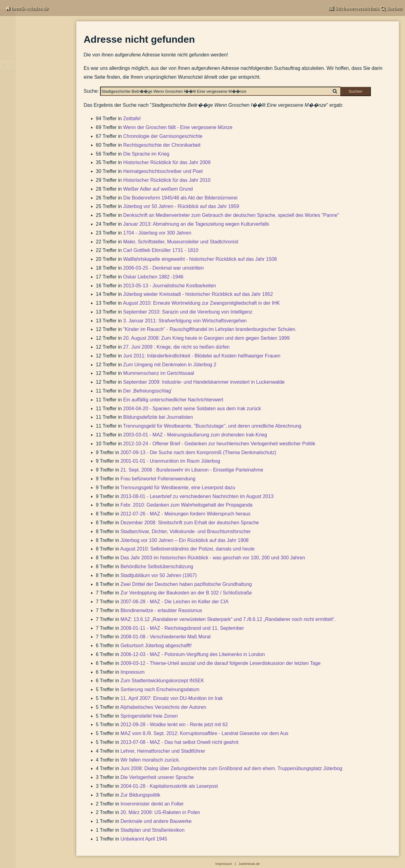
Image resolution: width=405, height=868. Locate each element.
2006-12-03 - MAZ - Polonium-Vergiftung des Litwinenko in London (193, 654)
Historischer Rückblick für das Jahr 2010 (167, 180)
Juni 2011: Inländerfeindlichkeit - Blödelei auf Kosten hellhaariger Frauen (202, 356)
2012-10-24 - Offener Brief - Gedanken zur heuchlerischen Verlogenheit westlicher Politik (219, 444)
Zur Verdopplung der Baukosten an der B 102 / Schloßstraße (186, 593)
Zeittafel (132, 118)
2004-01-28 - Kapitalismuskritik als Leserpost (169, 786)
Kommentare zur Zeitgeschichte (42, 36)
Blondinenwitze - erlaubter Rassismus (161, 610)
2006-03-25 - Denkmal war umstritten (164, 268)
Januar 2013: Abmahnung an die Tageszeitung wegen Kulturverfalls (196, 224)
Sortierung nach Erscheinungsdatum (160, 689)
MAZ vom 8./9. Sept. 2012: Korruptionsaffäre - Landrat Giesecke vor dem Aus (204, 733)
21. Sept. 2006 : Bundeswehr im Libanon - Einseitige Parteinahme (192, 470)
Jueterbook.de (249, 864)
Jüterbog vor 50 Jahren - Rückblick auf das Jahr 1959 (181, 206)
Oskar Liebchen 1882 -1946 (153, 277)
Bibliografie (19, 93)
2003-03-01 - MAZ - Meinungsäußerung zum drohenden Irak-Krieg (195, 435)
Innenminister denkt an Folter (152, 804)
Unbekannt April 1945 (144, 839)
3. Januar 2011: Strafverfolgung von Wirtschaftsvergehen (185, 321)
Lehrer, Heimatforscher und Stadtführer (163, 751)
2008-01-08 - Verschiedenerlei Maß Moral (166, 637)
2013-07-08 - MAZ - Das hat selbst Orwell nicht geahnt (180, 742)
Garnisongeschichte (30, 48)
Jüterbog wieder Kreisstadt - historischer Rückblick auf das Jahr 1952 (198, 294)
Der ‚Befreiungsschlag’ (148, 391)
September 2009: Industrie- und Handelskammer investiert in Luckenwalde (204, 382)
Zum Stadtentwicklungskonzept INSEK (162, 681)
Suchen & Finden (26, 117)
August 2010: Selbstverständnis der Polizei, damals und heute (187, 549)
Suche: (91, 91)
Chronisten (21, 24)
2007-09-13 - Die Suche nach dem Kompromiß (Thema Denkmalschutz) (198, 452)
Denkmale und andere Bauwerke (156, 821)
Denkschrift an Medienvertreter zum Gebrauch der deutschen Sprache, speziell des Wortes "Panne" (231, 215)
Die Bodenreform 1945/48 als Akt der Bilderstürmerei (180, 198)
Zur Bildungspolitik (141, 795)
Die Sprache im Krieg (146, 154)
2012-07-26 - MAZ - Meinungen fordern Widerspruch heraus (186, 514)
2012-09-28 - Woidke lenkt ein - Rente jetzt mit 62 (174, 725)
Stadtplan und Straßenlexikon (153, 830)
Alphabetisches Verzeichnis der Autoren (163, 707)
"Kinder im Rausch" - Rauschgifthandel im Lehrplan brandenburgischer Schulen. (210, 329)
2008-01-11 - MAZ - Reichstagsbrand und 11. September (182, 628)
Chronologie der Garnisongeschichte (163, 136)
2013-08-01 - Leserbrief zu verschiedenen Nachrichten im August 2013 (197, 496)
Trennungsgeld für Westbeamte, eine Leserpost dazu (178, 488)
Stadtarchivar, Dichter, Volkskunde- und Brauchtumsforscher (186, 531)
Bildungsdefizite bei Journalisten (158, 417)
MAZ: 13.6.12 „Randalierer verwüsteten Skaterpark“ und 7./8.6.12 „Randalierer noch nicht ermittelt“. (228, 619)
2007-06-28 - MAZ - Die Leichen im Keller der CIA (175, 602)
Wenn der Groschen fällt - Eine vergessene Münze (178, 127)
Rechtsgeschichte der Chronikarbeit (162, 145)
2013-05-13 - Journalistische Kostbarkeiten (170, 286)
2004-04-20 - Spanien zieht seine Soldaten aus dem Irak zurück (192, 409)
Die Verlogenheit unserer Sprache (157, 777)
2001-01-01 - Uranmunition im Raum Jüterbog (170, 461)
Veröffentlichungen (29, 60)
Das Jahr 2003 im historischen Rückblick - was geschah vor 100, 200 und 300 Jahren (213, 558)
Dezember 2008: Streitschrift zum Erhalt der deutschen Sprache (190, 523)
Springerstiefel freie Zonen (149, 716)
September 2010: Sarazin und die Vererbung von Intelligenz (188, 312)
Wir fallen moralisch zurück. (150, 760)
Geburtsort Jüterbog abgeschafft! (156, 646)
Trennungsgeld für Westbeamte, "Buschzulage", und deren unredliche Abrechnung (212, 426)
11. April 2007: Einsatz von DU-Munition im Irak (172, 698)
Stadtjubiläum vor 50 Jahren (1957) (159, 575)
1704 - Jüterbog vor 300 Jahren (157, 233)
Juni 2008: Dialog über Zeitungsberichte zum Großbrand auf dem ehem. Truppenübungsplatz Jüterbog (231, 768)
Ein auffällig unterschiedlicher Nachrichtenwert (173, 400)
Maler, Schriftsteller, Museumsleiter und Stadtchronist (181, 242)
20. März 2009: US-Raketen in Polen (160, 812)
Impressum (20, 108)
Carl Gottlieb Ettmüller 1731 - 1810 (161, 250)
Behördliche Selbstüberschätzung (157, 567)
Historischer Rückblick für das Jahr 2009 (167, 162)
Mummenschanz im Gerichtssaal (159, 373)
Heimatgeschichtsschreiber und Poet (163, 171)
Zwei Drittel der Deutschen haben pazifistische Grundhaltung (186, 584)
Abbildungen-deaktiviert (34, 126)
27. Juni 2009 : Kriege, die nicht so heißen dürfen (177, 347)
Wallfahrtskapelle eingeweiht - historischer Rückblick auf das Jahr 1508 (200, 259)
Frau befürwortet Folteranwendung (158, 479)
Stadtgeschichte (28, 72)
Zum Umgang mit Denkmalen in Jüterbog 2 (170, 365)
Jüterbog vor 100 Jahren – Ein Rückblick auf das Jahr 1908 (185, 540)
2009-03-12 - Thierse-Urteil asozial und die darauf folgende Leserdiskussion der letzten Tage (221, 663)
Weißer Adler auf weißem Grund (158, 189)
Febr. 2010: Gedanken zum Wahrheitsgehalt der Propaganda (187, 505)
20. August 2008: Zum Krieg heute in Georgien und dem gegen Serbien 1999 (206, 338)
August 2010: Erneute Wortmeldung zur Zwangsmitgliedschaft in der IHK (202, 303)
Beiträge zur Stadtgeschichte (36, 81)
